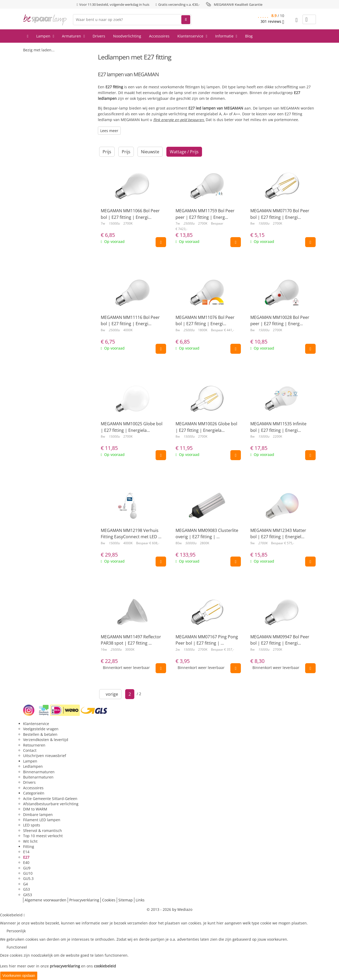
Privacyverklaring (84, 900)
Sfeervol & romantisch (43, 831)
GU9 (27, 868)
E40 (26, 862)
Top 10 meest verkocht (43, 836)
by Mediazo (182, 909)
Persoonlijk (16, 931)
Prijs (107, 152)
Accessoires (159, 36)
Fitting (29, 846)
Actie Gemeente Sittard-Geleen (50, 799)
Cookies (109, 900)
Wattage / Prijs (184, 152)
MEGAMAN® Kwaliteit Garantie (238, 4)
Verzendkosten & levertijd (46, 740)
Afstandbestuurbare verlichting (51, 804)
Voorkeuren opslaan (19, 976)
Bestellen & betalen (40, 734)
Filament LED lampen (42, 820)
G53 (27, 889)
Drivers (99, 36)
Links (140, 900)
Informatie (226, 36)
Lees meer (109, 131)
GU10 (28, 873)
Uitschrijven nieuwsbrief (45, 756)
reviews (272, 21)
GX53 (28, 895)
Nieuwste (150, 152)
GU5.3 (28, 878)
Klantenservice (192, 36)
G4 (25, 884)
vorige (110, 694)
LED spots (32, 825)
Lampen (45, 36)
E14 (26, 852)
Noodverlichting (127, 36)
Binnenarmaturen (39, 772)
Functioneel (17, 947)
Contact (30, 750)
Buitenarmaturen (38, 777)
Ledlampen (33, 766)
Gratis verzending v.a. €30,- (179, 4)
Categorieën (34, 793)
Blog (249, 36)
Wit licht (30, 841)
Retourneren (34, 745)
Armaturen (73, 36)
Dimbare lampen (38, 815)
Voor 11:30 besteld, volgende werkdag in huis (114, 4)
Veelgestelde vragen (41, 729)
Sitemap (126, 900)
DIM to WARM (35, 809)
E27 (26, 857)
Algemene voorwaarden (46, 900)
